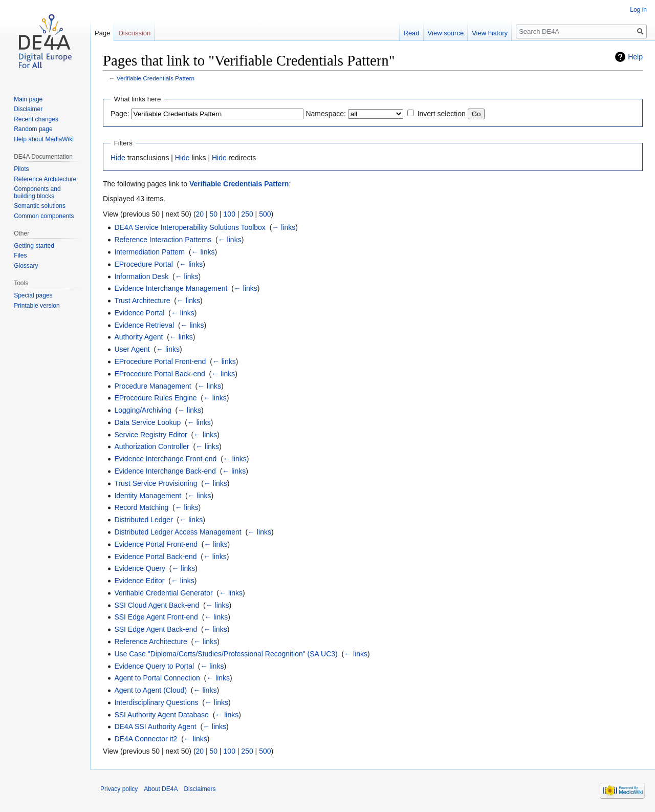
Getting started (34, 246)
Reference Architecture (150, 642)
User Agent (132, 349)
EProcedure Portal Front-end (160, 361)
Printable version (37, 306)
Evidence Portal (139, 313)
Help (635, 57)
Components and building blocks (37, 193)
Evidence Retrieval (144, 325)
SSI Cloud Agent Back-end (157, 605)
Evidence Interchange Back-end (165, 471)
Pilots (21, 169)
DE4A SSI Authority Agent (155, 726)
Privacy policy (119, 789)
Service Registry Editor (150, 435)
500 (265, 214)
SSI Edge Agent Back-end (156, 629)
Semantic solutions (40, 206)
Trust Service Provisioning (156, 483)
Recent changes (36, 119)
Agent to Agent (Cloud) (150, 690)
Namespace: (326, 114)
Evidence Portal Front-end (156, 544)
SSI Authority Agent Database (161, 715)
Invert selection (442, 114)
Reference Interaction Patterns (163, 240)
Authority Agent (138, 337)
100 (230, 214)
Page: (120, 114)
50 (214, 214)
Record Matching (141, 507)
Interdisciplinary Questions (156, 702)
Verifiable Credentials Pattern (156, 78)
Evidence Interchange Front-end (165, 459)
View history (490, 33)
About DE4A (161, 789)
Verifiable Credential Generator (163, 593)
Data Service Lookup (147, 422)
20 (200, 214)
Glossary (26, 266)
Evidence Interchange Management (171, 288)
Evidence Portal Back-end (155, 557)
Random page (33, 129)
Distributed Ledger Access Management (178, 532)
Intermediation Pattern (149, 252)
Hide (118, 158)
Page (102, 33)
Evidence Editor (139, 581)
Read (412, 33)
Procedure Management (152, 386)
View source (446, 33)
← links (283, 227)
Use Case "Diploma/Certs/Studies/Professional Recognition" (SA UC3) (226, 654)
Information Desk (141, 276)
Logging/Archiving (143, 410)
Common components (44, 216)
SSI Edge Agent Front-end (156, 617)
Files (20, 255)
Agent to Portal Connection (157, 678)
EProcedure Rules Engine (155, 398)
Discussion (134, 33)
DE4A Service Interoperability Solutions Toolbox (190, 227)
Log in (638, 10)
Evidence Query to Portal (154, 666)
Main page (28, 99)
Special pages (33, 295)
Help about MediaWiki (44, 139)
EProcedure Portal (143, 264)
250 (247, 214)
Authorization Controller (151, 446)
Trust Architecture (142, 301)
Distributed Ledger (143, 520)
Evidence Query (140, 568)
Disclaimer (28, 109)
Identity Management (148, 496)
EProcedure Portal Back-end (159, 374)
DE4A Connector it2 (146, 739)
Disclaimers (200, 789)
